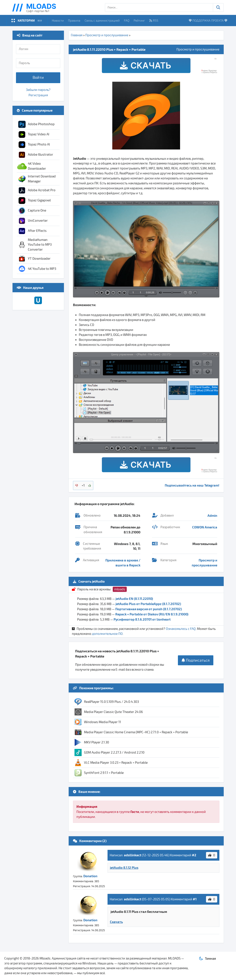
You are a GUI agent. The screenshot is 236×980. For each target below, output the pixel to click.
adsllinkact (133, 855)
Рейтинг (139, 20)
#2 (194, 855)
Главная (77, 35)
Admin (212, 515)
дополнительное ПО (107, 634)
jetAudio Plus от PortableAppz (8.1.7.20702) (148, 604)
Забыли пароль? (38, 90)
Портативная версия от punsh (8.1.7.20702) (149, 609)
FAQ (127, 20)
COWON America (205, 527)
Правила (74, 20)
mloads (120, 589)
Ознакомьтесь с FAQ (181, 629)
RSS (154, 20)
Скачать (116, 922)
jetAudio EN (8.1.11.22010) (134, 599)
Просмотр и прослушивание (107, 35)
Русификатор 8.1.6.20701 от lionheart (142, 619)
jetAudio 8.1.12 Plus (124, 868)
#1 (195, 899)
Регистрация (38, 95)
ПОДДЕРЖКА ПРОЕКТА (208, 20)
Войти (38, 77)
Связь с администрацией (102, 20)
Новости (58, 20)
